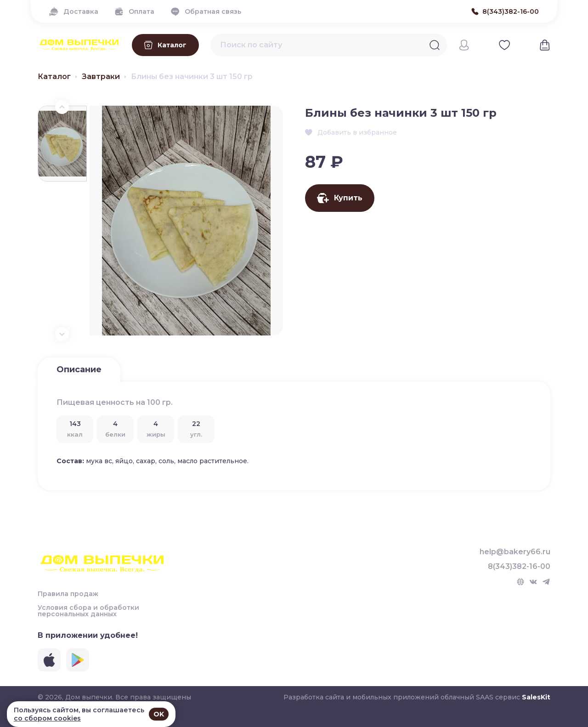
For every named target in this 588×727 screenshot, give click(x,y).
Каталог (54, 77)
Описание (79, 369)
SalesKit (536, 697)
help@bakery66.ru (515, 552)
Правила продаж (68, 594)
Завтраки (101, 77)
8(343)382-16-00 (519, 567)
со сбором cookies (47, 718)
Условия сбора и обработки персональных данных (88, 611)
